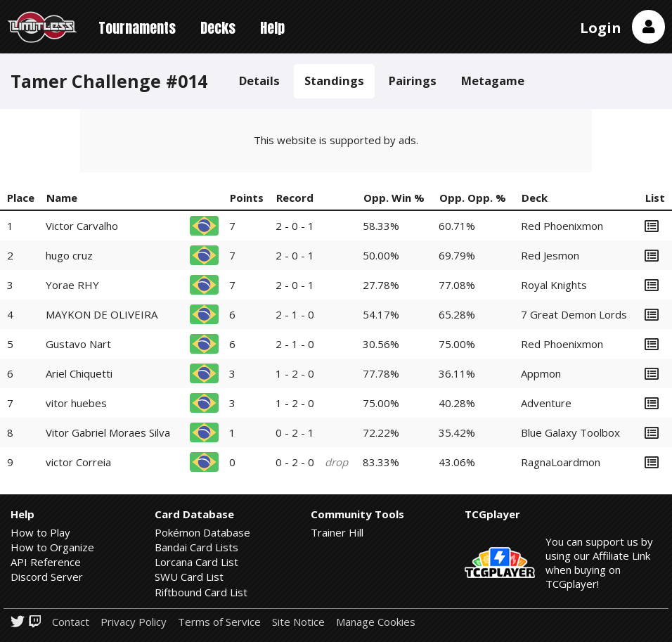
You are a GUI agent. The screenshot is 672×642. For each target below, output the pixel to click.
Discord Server (47, 577)
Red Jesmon (550, 255)
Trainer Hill (337, 532)
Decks (218, 28)
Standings (334, 81)
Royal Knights (554, 285)
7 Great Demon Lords (574, 314)
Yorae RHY (72, 285)
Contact (71, 622)
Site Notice (298, 622)
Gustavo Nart (78, 344)
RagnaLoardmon (561, 462)
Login (601, 28)
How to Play (40, 532)
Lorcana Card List (196, 562)
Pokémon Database (202, 532)
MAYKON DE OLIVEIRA (102, 314)
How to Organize (52, 547)
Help (272, 28)
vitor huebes (76, 403)
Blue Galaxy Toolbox (570, 432)
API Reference (46, 562)
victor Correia (78, 462)
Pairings (413, 81)
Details (259, 81)
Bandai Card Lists (196, 547)
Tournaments (137, 28)
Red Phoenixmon (562, 226)
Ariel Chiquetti (79, 373)
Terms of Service (219, 622)
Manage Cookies (376, 622)
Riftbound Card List (201, 592)
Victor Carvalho (82, 226)
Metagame (493, 81)
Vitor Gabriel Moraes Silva (108, 432)
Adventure (546, 403)
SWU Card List (189, 577)
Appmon (541, 373)
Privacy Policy (134, 622)
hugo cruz (69, 255)
